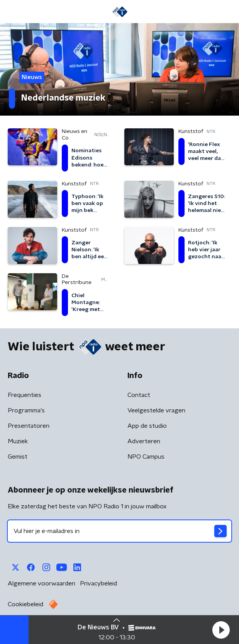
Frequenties (25, 395)
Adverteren (144, 441)
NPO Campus (146, 457)
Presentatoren (29, 426)
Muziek (18, 441)
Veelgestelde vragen (156, 410)
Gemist (18, 457)
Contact (139, 395)
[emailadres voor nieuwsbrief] (119, 531)
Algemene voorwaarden (42, 583)
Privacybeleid (98, 583)
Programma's (26, 410)
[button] (221, 630)
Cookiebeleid (25, 604)
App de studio (147, 426)
